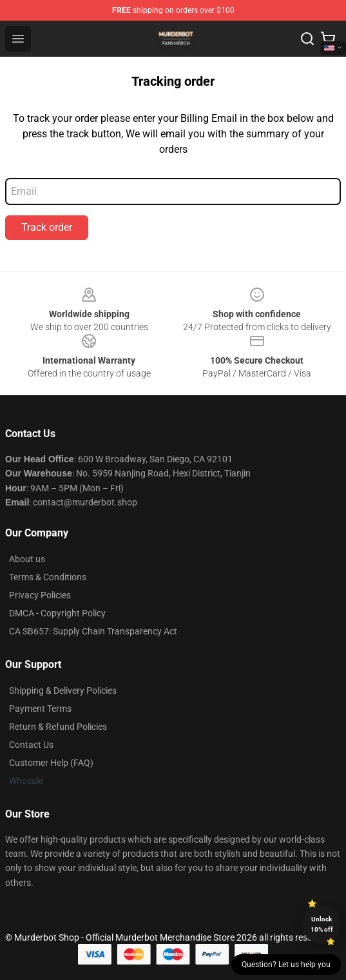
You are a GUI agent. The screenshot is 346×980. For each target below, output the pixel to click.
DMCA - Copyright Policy (57, 613)
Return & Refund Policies (58, 727)
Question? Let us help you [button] (286, 965)
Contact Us (31, 745)
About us (27, 559)
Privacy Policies (40, 595)
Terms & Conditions (48, 577)
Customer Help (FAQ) (51, 763)
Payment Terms (40, 709)
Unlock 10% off (322, 924)
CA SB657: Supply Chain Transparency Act (93, 631)
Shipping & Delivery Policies (63, 691)
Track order (47, 227)
